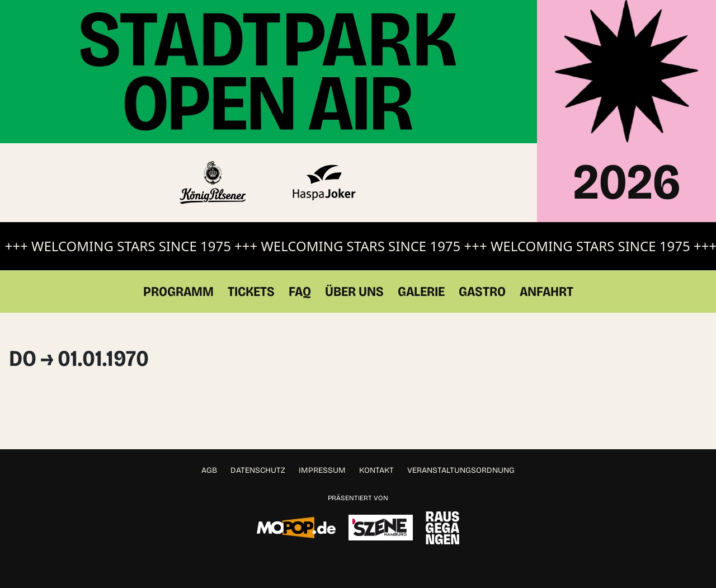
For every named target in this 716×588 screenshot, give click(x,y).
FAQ (300, 291)
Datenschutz (258, 470)
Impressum (322, 470)
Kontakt (376, 470)
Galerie (421, 291)
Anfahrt (547, 291)
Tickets (251, 291)
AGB (209, 470)
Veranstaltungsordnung (461, 470)
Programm (178, 291)
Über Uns (354, 291)
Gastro (482, 291)
